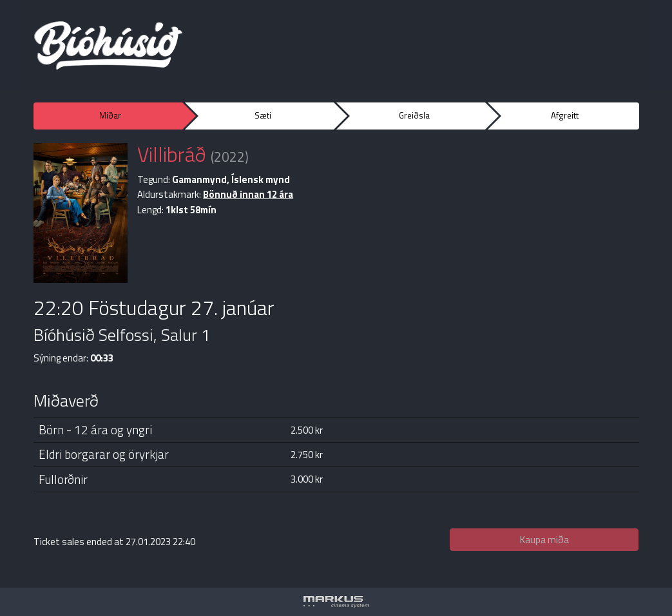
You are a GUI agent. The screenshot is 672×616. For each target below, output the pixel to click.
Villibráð (172, 154)
